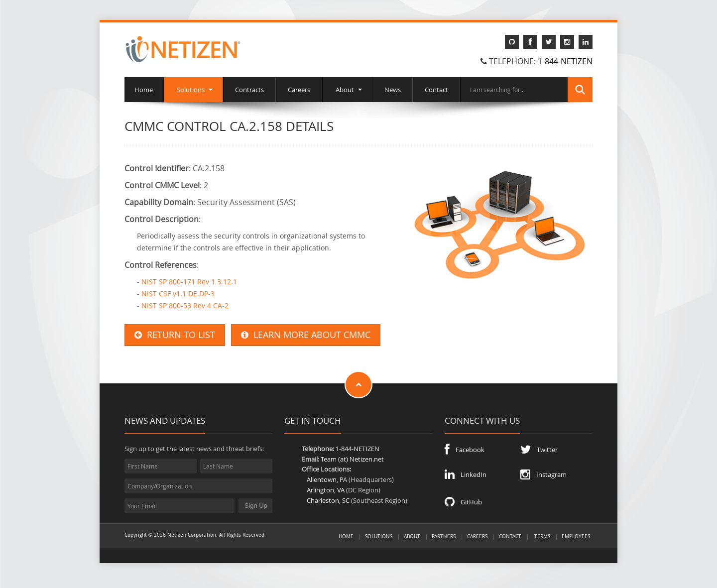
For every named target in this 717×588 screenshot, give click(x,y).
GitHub (463, 502)
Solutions (193, 90)
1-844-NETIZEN (565, 61)
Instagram (543, 474)
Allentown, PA (327, 479)
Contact (436, 90)
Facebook (465, 450)
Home (144, 90)
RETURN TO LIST (175, 335)
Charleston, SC (328, 500)
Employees (576, 536)
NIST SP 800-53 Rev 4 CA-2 (185, 305)
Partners (444, 536)
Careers (299, 90)
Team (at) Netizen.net (352, 459)
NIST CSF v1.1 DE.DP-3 (178, 294)
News (393, 90)
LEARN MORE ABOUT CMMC (306, 335)
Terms (542, 536)
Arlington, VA (326, 490)
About (347, 90)
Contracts (249, 90)
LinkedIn (466, 474)
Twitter (539, 450)
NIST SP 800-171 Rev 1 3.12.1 (189, 282)
